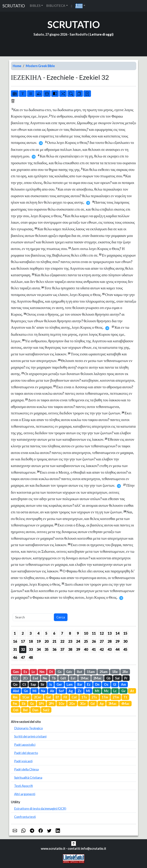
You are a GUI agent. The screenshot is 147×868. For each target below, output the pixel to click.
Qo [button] (15, 684)
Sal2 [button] (46, 710)
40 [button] (86, 649)
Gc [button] (32, 704)
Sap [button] (33, 684)
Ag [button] (71, 691)
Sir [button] (43, 684)
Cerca (61, 617)
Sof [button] (61, 691)
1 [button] (15, 633)
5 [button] (46, 633)
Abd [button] (16, 691)
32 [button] (23, 649)
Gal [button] (48, 697)
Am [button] (123, 684)
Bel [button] (25, 710)
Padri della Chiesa (26, 769)
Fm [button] (15, 704)
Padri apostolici (25, 745)
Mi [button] (34, 691)
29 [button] (117, 641)
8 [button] (70, 633)
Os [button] (106, 684)
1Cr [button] (15, 678)
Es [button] (25, 672)
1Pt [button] (41, 704)
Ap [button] (102, 704)
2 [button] (23, 633)
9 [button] (78, 633)
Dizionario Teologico (28, 728)
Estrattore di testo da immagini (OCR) (40, 808)
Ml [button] (88, 691)
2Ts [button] (94, 697)
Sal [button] (117, 678)
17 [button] (23, 641)
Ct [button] (24, 684)
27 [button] (102, 641)
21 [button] (54, 641)
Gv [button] (123, 691)
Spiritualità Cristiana (28, 777)
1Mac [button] (85, 678)
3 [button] (31, 633)
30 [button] (125, 641)
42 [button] (102, 649)
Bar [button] (80, 684)
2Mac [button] (97, 678)
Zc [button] (80, 691)
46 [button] (15, 657)
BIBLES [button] (35, 6)
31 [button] (15, 649)
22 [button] (62, 641)
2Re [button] (125, 672)
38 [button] (70, 649)
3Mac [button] (112, 704)
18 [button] (31, 641)
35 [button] (47, 649)
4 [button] (38, 633)
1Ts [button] (84, 697)
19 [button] (39, 641)
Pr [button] (126, 678)
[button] (80, 6)
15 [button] (125, 633)
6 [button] (54, 633)
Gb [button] (108, 678)
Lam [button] (70, 684)
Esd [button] (35, 678)
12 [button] (102, 633)
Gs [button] (60, 672)
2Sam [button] (103, 672)
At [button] (132, 691)
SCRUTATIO (14, 6)
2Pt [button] (51, 704)
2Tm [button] (116, 697)
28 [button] (110, 641)
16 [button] (15, 641)
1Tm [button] (105, 697)
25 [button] (86, 641)
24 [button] (78, 641)
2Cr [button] (26, 678)
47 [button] (23, 657)
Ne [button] (45, 678)
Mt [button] (97, 691)
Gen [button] (16, 672)
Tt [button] (125, 697)
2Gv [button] (72, 704)
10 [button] (86, 633)
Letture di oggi (101, 34)
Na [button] (43, 691)
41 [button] (94, 649)
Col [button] (74, 697)
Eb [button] (24, 704)
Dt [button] (51, 672)
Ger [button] (59, 684)
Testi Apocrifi (24, 786)
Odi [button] (16, 710)
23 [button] (70, 641)
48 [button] (31, 657)
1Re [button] (115, 672)
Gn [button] (26, 691)
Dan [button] (35, 710)
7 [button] (62, 633)
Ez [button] (89, 684)
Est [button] (73, 678)
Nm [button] (42, 672)
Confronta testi (25, 817)
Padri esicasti (23, 761)
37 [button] (62, 649)
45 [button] (125, 649)
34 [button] (39, 649)
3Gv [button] (83, 704)
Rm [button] (15, 697)
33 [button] (31, 649)
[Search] (33, 617)
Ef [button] (57, 697)
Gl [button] (115, 684)
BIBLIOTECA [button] (56, 6)
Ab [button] (52, 691)
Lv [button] (33, 672)
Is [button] (51, 684)
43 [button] (110, 649)
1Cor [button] (26, 697)
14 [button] (117, 633)
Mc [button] (106, 691)
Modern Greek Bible (40, 66)
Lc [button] (115, 691)
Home (17, 66)
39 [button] (78, 649)
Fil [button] (65, 697)
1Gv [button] (62, 704)
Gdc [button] (69, 672)
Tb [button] (54, 678)
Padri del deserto (26, 753)
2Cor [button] (38, 697)
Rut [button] (80, 672)
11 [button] (94, 633)
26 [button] (94, 641)
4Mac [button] (125, 704)
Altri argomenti (25, 794)
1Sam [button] (91, 672)
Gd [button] (93, 704)
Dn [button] (97, 684)
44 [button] (117, 649)
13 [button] (110, 633)
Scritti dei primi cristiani (30, 736)
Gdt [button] (63, 678)
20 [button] (47, 641)
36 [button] (54, 649)
